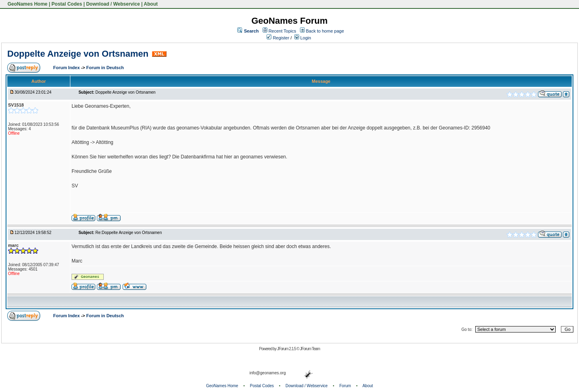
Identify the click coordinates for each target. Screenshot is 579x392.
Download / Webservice (113, 4)
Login (303, 38)
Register (278, 38)
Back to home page (325, 31)
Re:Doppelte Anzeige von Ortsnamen (128, 233)
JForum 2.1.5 (287, 349)
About (151, 4)
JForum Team (310, 349)
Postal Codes (67, 4)
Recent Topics (282, 31)
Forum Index (67, 68)
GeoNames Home (27, 4)
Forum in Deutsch (105, 68)
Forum (345, 386)
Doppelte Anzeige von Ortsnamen (78, 54)
